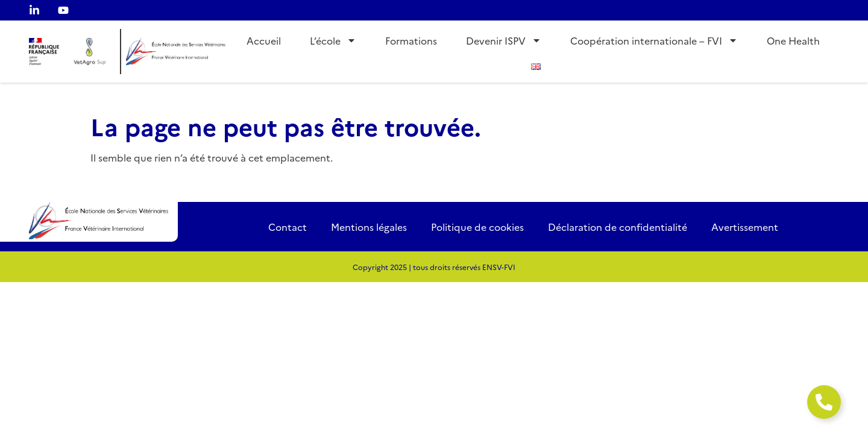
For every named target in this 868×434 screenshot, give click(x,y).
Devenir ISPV (504, 40)
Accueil (264, 40)
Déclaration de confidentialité (618, 227)
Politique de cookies (477, 227)
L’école (333, 40)
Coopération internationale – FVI (654, 40)
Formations (411, 40)
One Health (793, 40)
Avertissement (745, 227)
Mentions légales (369, 227)
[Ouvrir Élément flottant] (824, 402)
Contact (288, 227)
